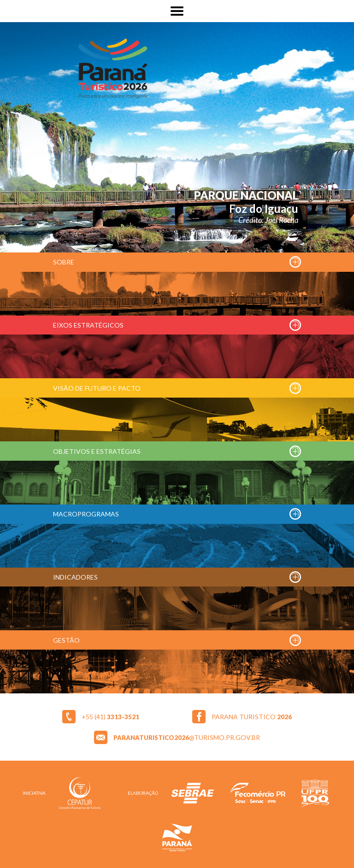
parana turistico (252, 717)
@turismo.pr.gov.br (187, 737)
